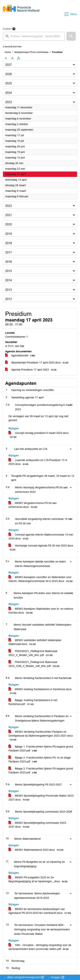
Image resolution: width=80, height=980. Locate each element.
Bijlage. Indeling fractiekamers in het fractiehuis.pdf (33, 702)
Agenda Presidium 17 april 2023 (31, 370)
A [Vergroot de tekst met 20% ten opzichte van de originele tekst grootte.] (12, 58)
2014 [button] (9, 280)
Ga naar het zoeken (0, 2)
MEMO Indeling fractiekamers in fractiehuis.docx (40, 691)
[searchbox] (34, 36)
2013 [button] (9, 290)
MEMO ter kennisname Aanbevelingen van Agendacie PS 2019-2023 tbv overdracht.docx (40, 911)
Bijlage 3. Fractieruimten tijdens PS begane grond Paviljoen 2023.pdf (41, 771)
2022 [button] (9, 206)
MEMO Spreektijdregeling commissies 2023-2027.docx (38, 825)
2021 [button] (9, 215)
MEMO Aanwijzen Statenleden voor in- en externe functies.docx (41, 611)
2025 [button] (9, 83)
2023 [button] (9, 102)
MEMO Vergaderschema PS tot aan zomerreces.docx (33, 505)
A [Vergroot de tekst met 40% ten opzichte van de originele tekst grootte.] (19, 58)
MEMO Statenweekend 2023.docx (37, 850)
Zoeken (7, 29)
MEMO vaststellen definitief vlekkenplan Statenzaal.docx (35, 642)
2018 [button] (9, 243)
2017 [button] (9, 252)
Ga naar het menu (1, 2)
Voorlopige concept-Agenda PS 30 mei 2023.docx (41, 548)
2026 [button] (9, 74)
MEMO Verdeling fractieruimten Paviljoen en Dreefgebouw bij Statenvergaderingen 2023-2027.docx (41, 736)
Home (8, 52)
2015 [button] (9, 271)
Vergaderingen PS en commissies (31, 52)
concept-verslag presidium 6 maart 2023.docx (39, 435)
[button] (71, 36)
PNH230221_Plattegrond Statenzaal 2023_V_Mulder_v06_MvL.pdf (33, 653)
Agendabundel (21, 356)
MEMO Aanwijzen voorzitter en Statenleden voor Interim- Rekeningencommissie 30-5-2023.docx (41, 579)
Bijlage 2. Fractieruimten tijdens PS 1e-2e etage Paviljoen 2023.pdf (40, 760)
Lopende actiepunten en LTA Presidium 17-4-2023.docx (38, 462)
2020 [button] (9, 224)
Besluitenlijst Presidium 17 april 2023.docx (37, 363)
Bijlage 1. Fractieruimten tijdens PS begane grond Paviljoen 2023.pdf (41, 749)
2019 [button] (9, 234)
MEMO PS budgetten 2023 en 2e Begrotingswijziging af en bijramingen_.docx (39, 879)
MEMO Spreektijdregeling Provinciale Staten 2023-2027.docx (41, 798)
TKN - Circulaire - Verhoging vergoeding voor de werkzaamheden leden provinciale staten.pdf (40, 947)
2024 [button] (9, 93)
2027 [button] (9, 65)
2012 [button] (9, 299)
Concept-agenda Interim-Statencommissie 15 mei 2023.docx (41, 537)
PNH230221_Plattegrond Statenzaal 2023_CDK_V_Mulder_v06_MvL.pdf (35, 664)
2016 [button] (9, 262)
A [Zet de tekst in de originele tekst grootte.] (6, 58)
